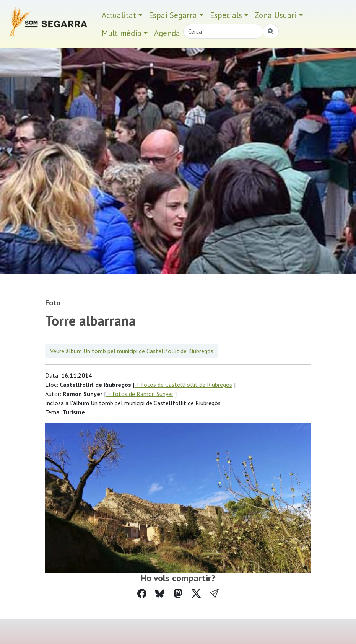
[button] (214, 594)
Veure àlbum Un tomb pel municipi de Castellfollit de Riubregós (132, 351)
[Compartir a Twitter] (196, 594)
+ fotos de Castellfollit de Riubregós (183, 385)
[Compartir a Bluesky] (160, 594)
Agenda (167, 33)
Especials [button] (226, 15)
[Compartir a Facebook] (142, 594)
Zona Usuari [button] (276, 15)
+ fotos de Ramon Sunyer (140, 394)
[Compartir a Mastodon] (178, 594)
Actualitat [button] (119, 15)
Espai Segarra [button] (173, 15)
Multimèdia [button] (122, 33)
